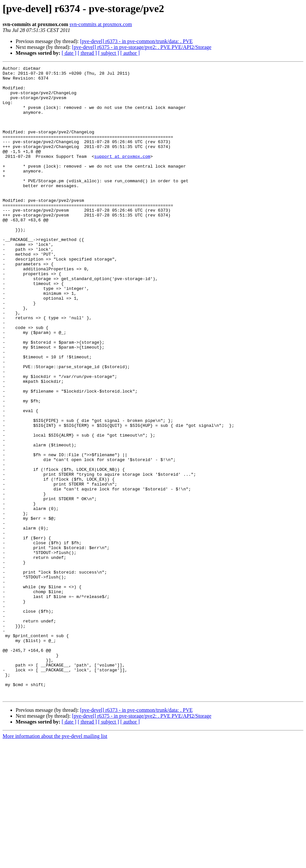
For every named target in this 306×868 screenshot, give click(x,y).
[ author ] (130, 53)
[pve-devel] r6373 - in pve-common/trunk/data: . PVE (136, 41)
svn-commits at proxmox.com (101, 24)
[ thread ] (87, 53)
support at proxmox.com (122, 175)
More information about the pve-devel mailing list (55, 862)
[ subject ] (109, 53)
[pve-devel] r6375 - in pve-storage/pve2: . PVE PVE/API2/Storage (141, 47)
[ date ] (69, 53)
